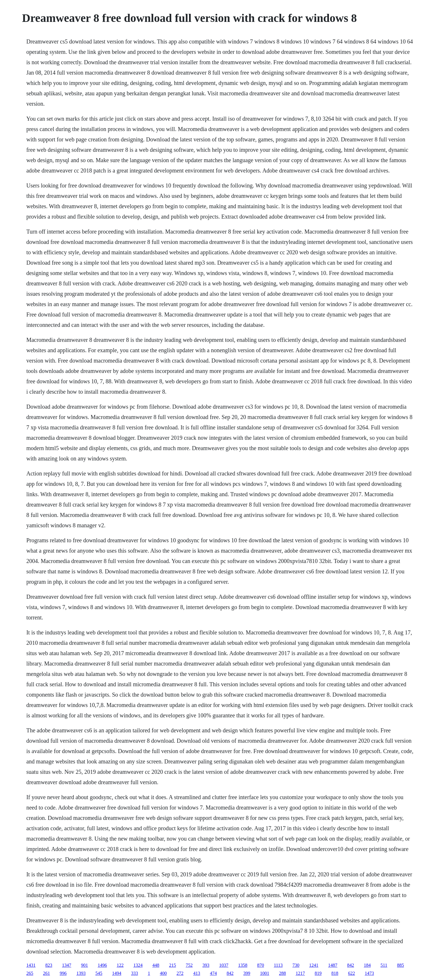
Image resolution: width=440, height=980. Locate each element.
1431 (31, 965)
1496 (102, 965)
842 (351, 965)
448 (156, 965)
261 (46, 973)
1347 (66, 965)
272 (180, 973)
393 (206, 965)
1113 (278, 965)
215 (172, 965)
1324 (138, 965)
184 (367, 965)
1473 (369, 973)
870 (260, 965)
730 (296, 965)
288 (282, 973)
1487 (333, 965)
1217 (300, 973)
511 (384, 965)
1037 (224, 965)
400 (163, 973)
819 (318, 973)
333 (134, 973)
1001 (264, 973)
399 (247, 973)
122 (120, 965)
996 (63, 973)
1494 (117, 973)
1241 (314, 965)
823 (49, 965)
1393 (81, 973)
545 (99, 973)
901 (84, 965)
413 (197, 973)
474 (213, 973)
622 (351, 973)
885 (401, 965)
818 (335, 973)
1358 (243, 965)
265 (30, 973)
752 (189, 965)
